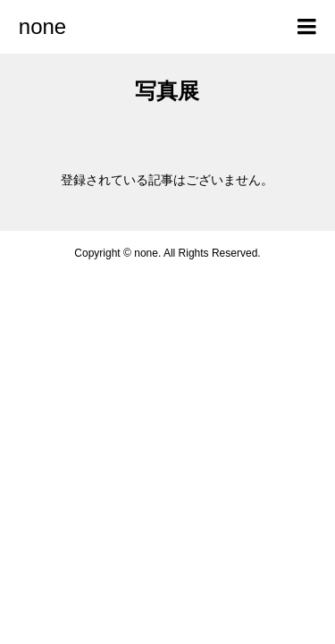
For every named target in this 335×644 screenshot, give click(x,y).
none (42, 26)
